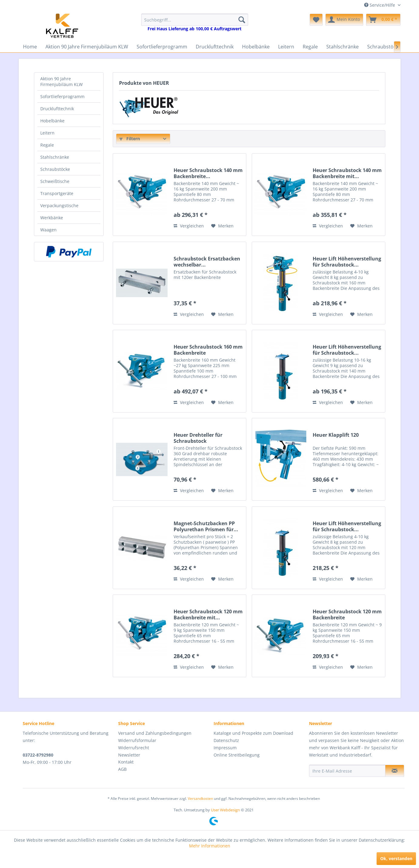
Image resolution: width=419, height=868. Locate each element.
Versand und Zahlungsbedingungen (155, 733)
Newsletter (129, 755)
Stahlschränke (55, 157)
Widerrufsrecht (134, 748)
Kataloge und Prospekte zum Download (253, 733)
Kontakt (126, 762)
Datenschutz (226, 740)
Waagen (48, 230)
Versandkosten (200, 798)
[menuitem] (195, 23)
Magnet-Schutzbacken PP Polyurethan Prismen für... (206, 526)
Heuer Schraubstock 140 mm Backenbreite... (208, 173)
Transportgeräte (57, 193)
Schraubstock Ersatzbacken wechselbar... (207, 262)
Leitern (47, 133)
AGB (122, 769)
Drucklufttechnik (57, 109)
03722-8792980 (38, 755)
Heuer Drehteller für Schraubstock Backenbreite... (198, 438)
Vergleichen (189, 226)
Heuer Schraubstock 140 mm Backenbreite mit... (347, 173)
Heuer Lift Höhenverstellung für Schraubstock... (347, 262)
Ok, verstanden (396, 858)
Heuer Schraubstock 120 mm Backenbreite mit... (208, 615)
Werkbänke (52, 218)
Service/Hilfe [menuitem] (380, 5)
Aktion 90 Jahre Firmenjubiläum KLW (62, 81)
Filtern (130, 139)
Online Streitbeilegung (237, 755)
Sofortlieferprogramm (62, 96)
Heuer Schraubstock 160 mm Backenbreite (208, 350)
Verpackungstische (59, 205)
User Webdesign (225, 810)
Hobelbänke (52, 121)
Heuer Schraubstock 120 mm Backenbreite (347, 615)
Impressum (225, 748)
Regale (47, 145)
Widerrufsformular (137, 740)
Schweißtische (55, 181)
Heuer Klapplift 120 (336, 435)
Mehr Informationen (210, 846)
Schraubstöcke (55, 169)
